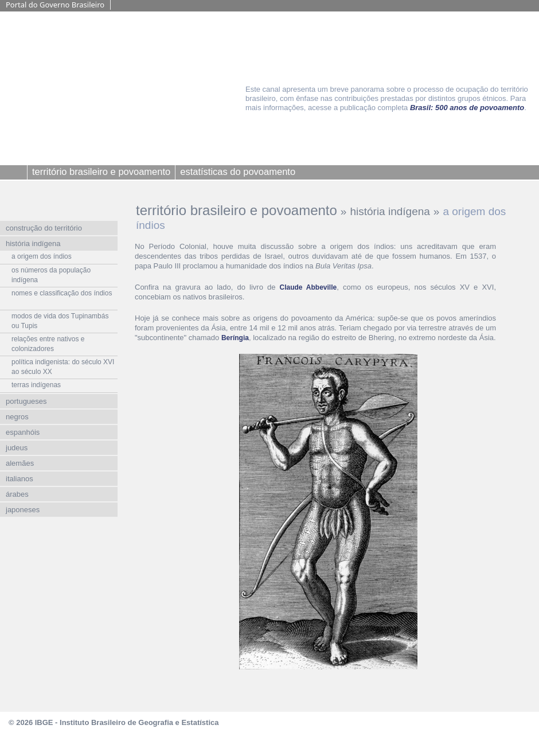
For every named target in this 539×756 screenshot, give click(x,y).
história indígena (390, 211)
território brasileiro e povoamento (237, 210)
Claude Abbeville (308, 287)
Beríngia (235, 338)
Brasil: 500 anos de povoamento (467, 108)
